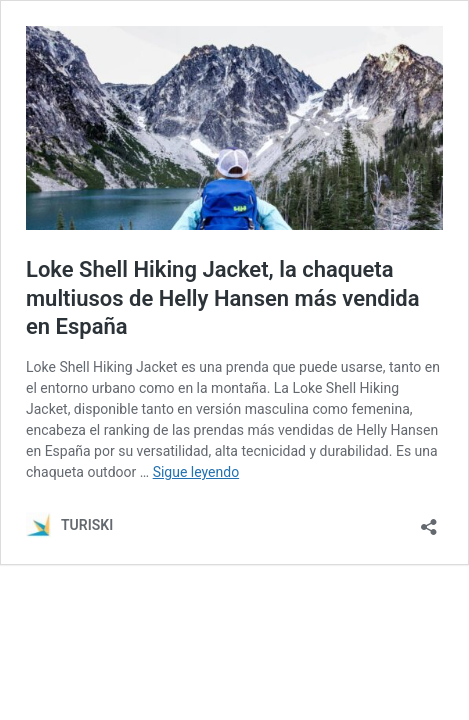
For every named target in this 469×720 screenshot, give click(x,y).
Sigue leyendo (196, 472)
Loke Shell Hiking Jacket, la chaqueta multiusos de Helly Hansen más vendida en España (223, 298)
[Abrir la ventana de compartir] (429, 520)
